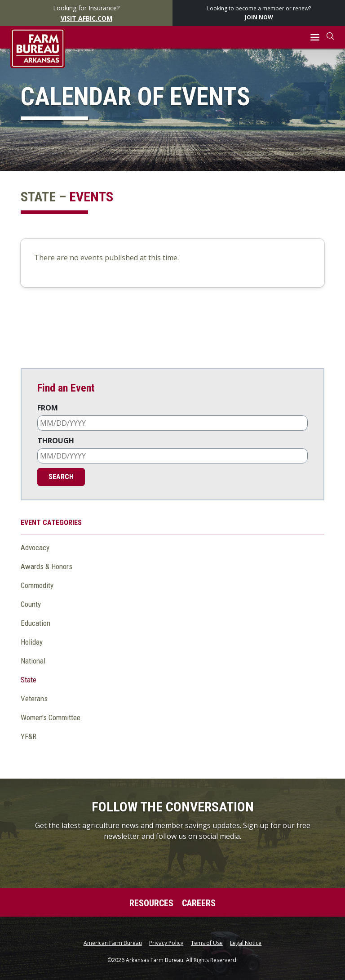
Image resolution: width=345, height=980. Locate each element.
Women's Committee (51, 717)
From (48, 408)
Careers (199, 903)
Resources (151, 903)
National (33, 661)
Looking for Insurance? (86, 13)
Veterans (34, 699)
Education (35, 623)
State (29, 680)
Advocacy (35, 548)
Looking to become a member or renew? (259, 13)
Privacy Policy (166, 943)
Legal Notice (246, 943)
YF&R (29, 736)
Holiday (32, 642)
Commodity (37, 585)
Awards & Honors (46, 566)
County (31, 604)
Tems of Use (207, 943)
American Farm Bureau (113, 943)
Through (56, 441)
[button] (315, 38)
